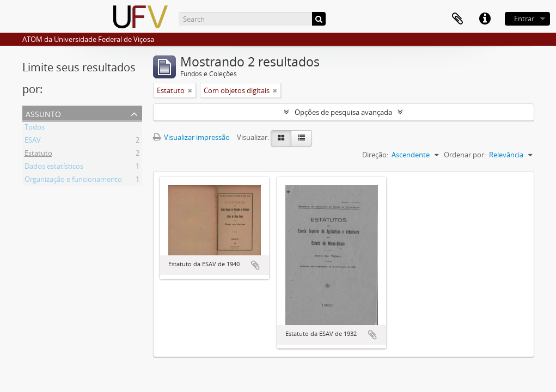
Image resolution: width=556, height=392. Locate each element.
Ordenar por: (465, 155)
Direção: (375, 155)
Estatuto (38, 155)
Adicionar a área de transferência (255, 265)
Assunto (43, 113)
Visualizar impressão (191, 137)
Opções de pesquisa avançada (343, 112)
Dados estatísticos (54, 168)
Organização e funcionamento (73, 181)
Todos (35, 128)
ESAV (33, 142)
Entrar (524, 19)
